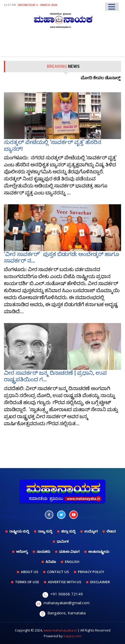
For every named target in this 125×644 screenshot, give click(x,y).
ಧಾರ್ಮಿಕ (63, 541)
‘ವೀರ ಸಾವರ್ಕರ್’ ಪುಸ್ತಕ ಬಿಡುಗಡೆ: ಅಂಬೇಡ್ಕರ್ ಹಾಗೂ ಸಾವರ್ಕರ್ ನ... (62, 257)
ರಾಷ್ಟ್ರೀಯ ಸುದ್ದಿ (19, 531)
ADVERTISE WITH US (65, 582)
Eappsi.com (73, 636)
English (72, 562)
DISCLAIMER (100, 582)
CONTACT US (58, 572)
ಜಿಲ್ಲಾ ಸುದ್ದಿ (68, 531)
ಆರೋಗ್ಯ (22, 551)
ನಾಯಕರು (43, 551)
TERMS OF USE (27, 582)
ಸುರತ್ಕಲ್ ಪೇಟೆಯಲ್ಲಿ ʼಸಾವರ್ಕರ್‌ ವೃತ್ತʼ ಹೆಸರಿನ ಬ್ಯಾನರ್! (53, 145)
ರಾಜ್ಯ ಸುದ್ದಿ (45, 531)
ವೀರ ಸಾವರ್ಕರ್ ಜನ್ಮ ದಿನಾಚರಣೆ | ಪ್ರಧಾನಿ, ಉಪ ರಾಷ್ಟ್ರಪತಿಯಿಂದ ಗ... (55, 376)
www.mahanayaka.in (60, 630)
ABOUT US (30, 572)
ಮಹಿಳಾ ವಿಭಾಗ (69, 551)
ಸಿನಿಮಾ (51, 562)
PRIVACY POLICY (91, 572)
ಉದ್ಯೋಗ (91, 531)
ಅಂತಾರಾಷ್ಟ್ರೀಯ (99, 551)
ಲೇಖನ (111, 531)
